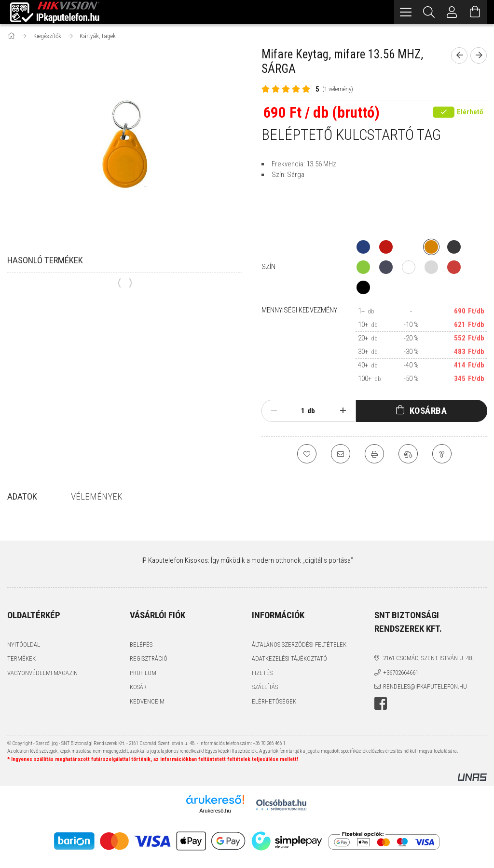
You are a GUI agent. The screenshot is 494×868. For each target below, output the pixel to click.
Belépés (141, 644)
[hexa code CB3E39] (454, 267)
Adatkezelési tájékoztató (289, 658)
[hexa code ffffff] (409, 267)
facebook (381, 704)
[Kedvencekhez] (307, 454)
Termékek (21, 658)
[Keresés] (429, 12)
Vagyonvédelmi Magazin (42, 673)
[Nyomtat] (374, 454)
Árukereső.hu (215, 811)
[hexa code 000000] (363, 287)
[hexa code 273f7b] (363, 247)
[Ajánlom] (341, 454)
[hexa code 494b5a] (386, 267)
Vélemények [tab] (97, 496)
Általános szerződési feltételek (299, 644)
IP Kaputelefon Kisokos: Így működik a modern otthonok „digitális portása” (247, 560)
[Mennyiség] (298, 411)
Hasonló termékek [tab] (45, 260)
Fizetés (262, 673)
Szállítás (265, 687)
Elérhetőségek (274, 701)
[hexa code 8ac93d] (363, 267)
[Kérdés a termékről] (442, 454)
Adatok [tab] (22, 496)
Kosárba (428, 411)
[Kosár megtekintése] (475, 12)
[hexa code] (409, 247)
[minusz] (274, 411)
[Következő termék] (479, 55)
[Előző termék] (459, 55)
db (311, 411)
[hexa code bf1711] (386, 247)
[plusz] (343, 411)
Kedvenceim (147, 701)
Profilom (143, 673)
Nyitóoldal (24, 644)
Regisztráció (149, 658)
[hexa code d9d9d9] (431, 267)
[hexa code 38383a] (454, 247)
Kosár (138, 687)
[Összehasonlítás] (408, 454)
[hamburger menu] (406, 12)
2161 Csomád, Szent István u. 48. (428, 658)
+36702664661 (401, 672)
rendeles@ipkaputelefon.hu (425, 686)
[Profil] (452, 12)
